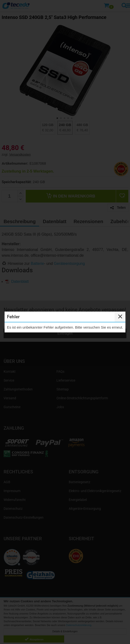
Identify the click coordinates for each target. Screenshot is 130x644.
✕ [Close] (120, 317)
